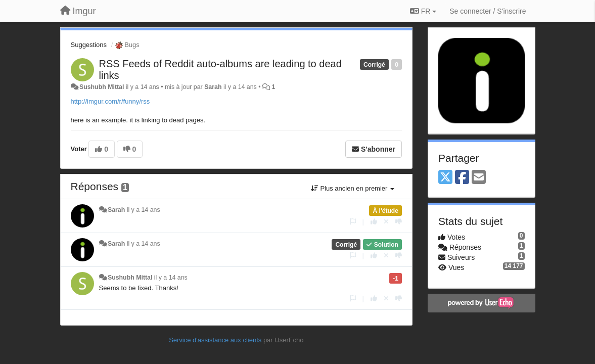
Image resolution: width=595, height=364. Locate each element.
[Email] (479, 178)
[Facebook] (462, 178)
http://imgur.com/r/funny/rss (110, 101)
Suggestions (89, 45)
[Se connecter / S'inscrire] (488, 11)
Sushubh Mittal (102, 87)
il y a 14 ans (144, 210)
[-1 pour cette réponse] (399, 222)
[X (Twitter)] (445, 178)
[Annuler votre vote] (386, 222)
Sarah (213, 87)
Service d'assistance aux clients (215, 340)
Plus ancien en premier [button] (353, 188)
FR (423, 11)
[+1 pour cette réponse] (374, 222)
